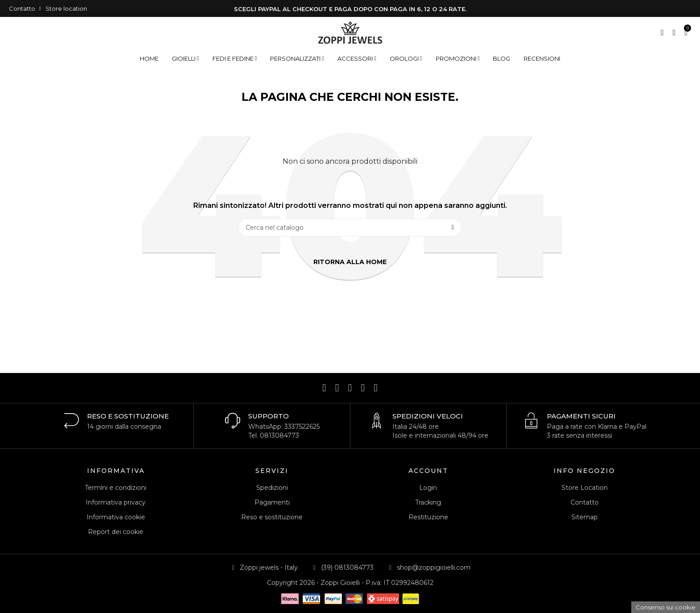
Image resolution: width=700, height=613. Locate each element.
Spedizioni (272, 488)
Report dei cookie (116, 532)
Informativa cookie (116, 517)
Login (428, 488)
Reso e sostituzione (272, 517)
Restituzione (428, 517)
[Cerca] (350, 228)
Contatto (22, 8)
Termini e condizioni (116, 488)
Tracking (428, 502)
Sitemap (585, 517)
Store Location (585, 488)
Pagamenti (272, 502)
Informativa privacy (116, 502)
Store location (66, 8)
